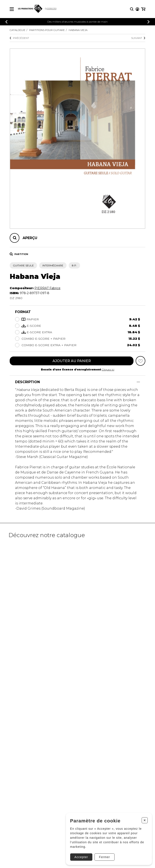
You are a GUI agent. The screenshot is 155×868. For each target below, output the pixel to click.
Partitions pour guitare (47, 30)
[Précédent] (6, 22)
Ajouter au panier (72, 361)
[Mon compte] (137, 9)
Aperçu (30, 238)
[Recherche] (132, 9)
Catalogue (18, 30)
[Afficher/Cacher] (138, 382)
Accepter (81, 857)
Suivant (138, 38)
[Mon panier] (143, 9)
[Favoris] (140, 361)
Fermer (105, 857)
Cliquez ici (108, 369)
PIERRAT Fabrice (47, 288)
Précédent (19, 38)
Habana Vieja (78, 30)
